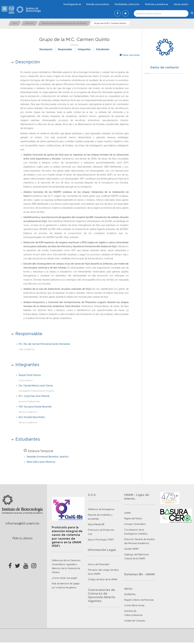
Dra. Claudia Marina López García (36, 386)
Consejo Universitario (135, 524)
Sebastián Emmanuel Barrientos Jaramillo (48, 457)
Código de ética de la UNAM (103, 579)
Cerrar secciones (130, 55)
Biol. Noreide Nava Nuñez (32, 417)
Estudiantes (103, 49)
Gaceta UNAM (131, 549)
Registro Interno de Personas (139, 600)
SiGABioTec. (130, 594)
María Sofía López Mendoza (41, 462)
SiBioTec (128, 589)
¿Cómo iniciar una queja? (65, 578)
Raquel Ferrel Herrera (30, 375)
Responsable (65, 49)
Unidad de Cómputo (135, 621)
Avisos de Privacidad (98, 564)
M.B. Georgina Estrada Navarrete (35, 407)
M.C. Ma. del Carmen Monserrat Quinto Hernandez (44, 344)
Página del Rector (133, 519)
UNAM (127, 513)
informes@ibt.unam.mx (22, 523)
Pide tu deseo (22, 538)
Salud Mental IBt (96, 524)
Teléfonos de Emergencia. (101, 509)
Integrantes (84, 49)
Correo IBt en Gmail (134, 605)
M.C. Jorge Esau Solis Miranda (34, 396)
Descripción (46, 49)
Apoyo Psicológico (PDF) (101, 540)
